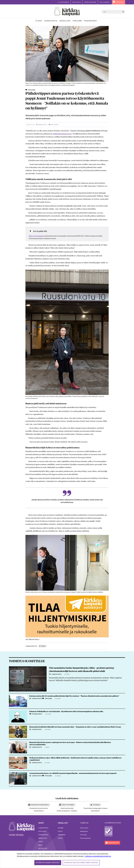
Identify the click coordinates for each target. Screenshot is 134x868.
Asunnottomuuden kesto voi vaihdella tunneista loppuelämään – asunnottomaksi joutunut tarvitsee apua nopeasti (73, 773)
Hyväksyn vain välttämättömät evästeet (81, 863)
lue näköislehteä (112, 823)
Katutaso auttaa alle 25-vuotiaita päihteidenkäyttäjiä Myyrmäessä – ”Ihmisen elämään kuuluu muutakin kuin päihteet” (74, 696)
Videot (41, 845)
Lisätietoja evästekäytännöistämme (98, 856)
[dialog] (67, 859)
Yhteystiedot (84, 828)
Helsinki (61, 828)
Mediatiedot (84, 831)
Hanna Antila (43, 125)
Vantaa (60, 838)
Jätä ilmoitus (77, 2)
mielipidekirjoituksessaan (62, 134)
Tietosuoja (83, 835)
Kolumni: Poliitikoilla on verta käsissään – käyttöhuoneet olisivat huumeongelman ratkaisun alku (66, 711)
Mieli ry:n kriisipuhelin (37, 236)
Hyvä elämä (42, 831)
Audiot (41, 842)
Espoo (60, 831)
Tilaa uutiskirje (104, 2)
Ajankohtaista (43, 828)
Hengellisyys (43, 838)
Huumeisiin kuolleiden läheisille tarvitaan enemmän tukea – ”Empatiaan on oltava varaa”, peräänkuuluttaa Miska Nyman (75, 727)
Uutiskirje (96, 805)
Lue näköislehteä (63, 2)
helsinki (43, 646)
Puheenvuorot (43, 835)
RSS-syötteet (43, 848)
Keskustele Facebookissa (40, 805)
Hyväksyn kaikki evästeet (48, 863)
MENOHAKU (120, 2)
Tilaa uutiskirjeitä (85, 838)
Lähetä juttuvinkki (90, 2)
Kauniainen (62, 835)
